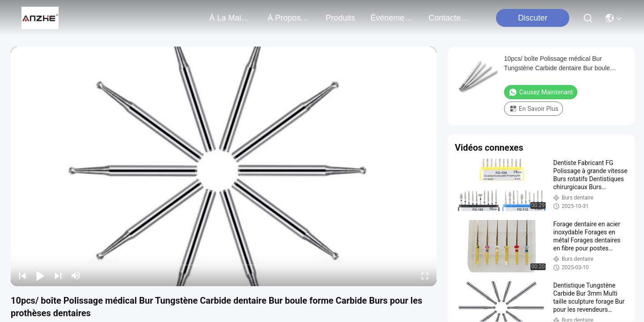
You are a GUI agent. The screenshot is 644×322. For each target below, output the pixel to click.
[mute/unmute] (76, 275)
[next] (58, 275)
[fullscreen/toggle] (425, 275)
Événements (392, 18)
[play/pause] (40, 275)
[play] (224, 166)
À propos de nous (289, 18)
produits (340, 18)
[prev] (22, 275)
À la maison (231, 18)
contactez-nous (450, 18)
